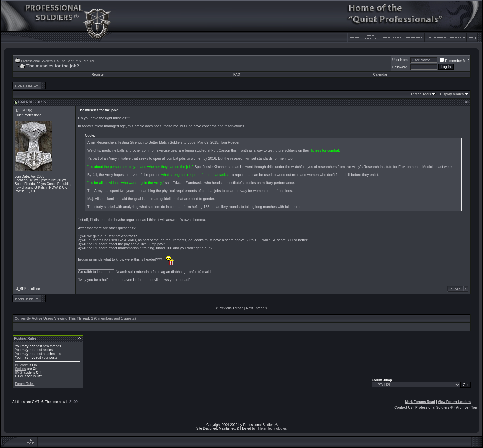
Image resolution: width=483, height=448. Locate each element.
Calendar (380, 75)
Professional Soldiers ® (39, 61)
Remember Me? (454, 61)
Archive (462, 408)
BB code (21, 365)
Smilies (20, 369)
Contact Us (403, 408)
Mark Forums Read (420, 402)
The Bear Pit (69, 61)
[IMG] (19, 372)
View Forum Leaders (454, 402)
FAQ (237, 75)
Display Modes (452, 94)
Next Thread (255, 308)
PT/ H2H (89, 61)
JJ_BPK (23, 111)
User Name (401, 60)
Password (400, 67)
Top (474, 408)
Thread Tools (421, 94)
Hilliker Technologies (272, 428)
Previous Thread (231, 308)
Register (98, 75)
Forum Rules (25, 384)
